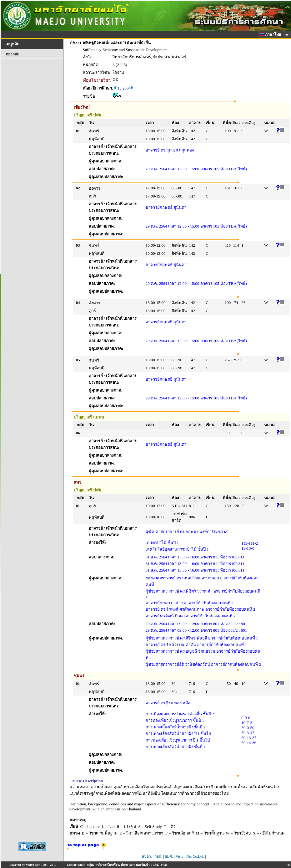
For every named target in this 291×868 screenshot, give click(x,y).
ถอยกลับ (13, 54)
